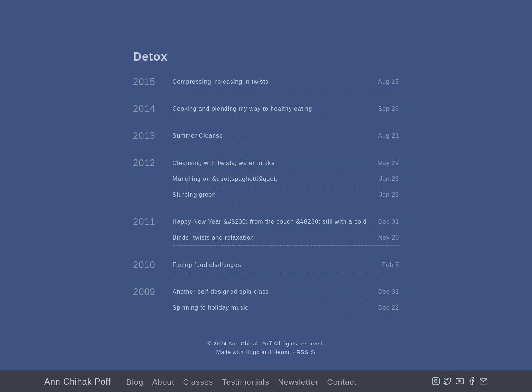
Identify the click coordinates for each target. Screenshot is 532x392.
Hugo (253, 352)
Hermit (282, 352)
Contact (342, 382)
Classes (198, 382)
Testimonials (246, 382)
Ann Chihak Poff (78, 382)
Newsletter (298, 382)
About (163, 382)
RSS (306, 352)
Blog (135, 382)
